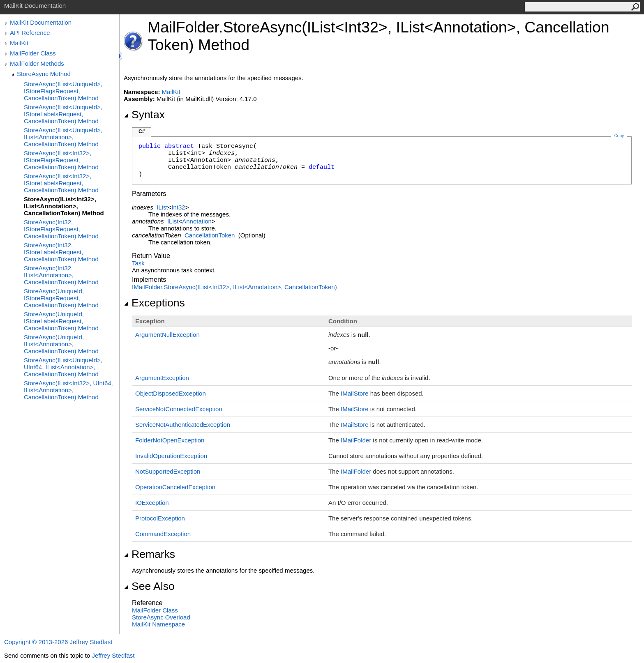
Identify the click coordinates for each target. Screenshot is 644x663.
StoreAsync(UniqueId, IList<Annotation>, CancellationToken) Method (61, 344)
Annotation (197, 221)
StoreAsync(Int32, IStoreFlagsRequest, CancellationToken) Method (61, 229)
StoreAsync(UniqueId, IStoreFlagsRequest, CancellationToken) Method (61, 298)
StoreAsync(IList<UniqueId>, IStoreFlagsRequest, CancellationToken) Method (63, 91)
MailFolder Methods (37, 63)
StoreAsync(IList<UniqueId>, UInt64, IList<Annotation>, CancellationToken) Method (63, 367)
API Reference (30, 33)
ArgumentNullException (167, 335)
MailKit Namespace (158, 624)
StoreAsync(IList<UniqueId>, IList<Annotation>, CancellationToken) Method (63, 137)
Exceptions (154, 303)
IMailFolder (356, 440)
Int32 (178, 207)
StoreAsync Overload (161, 617)
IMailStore (355, 393)
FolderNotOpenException (170, 440)
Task (138, 263)
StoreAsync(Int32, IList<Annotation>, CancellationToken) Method (61, 275)
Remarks (149, 554)
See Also (149, 586)
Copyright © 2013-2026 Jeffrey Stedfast (58, 642)
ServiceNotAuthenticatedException (183, 425)
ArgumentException (162, 378)
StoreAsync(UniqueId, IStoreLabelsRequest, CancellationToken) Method (61, 321)
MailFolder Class (33, 53)
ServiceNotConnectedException (179, 409)
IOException (152, 503)
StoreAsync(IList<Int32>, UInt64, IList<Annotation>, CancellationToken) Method (68, 390)
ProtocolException (160, 518)
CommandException (163, 534)
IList (162, 207)
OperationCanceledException (175, 487)
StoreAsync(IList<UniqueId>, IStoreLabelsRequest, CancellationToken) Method (63, 114)
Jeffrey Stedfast (113, 655)
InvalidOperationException (171, 456)
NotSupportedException (168, 471)
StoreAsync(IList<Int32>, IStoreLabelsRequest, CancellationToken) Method (61, 183)
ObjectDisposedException (171, 393)
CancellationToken (210, 235)
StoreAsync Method (44, 74)
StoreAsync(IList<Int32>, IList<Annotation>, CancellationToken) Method (64, 206)
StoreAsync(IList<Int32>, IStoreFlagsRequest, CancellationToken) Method (61, 160)
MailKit (19, 43)
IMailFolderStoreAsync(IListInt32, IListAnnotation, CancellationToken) (234, 287)
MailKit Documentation (41, 22)
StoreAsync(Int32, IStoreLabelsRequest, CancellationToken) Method (61, 252)
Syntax (144, 115)
